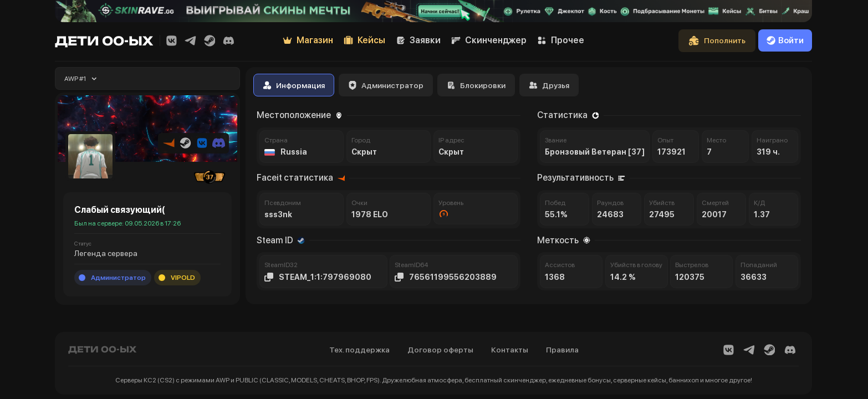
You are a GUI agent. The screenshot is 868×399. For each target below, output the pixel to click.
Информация (294, 85)
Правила (562, 350)
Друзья (549, 85)
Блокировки (476, 85)
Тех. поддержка (359, 350)
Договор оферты (440, 350)
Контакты (510, 350)
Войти (785, 40)
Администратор (386, 85)
